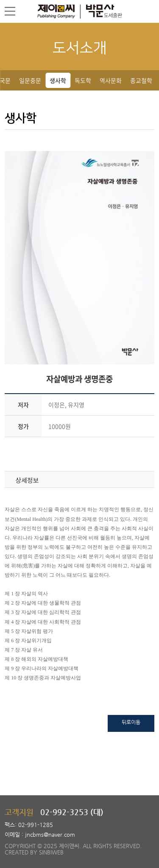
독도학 (83, 80)
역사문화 (111, 80)
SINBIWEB (51, 852)
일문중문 (30, 80)
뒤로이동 (131, 722)
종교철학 (141, 80)
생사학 (58, 80)
